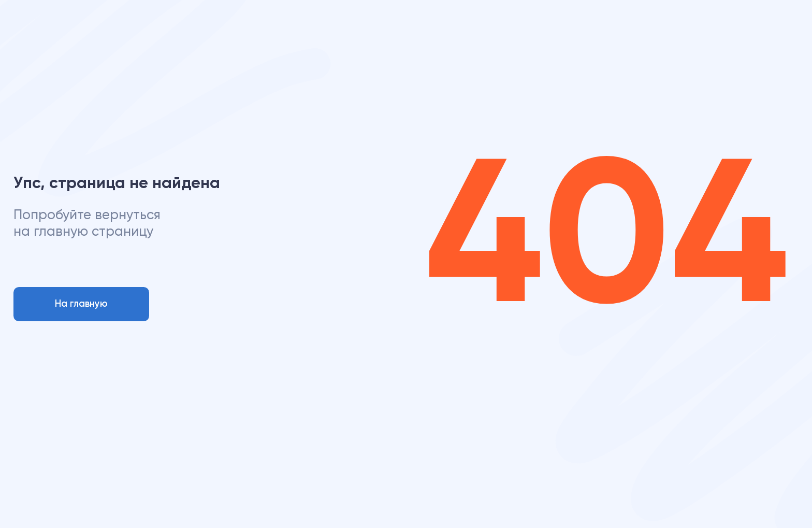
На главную (81, 304)
